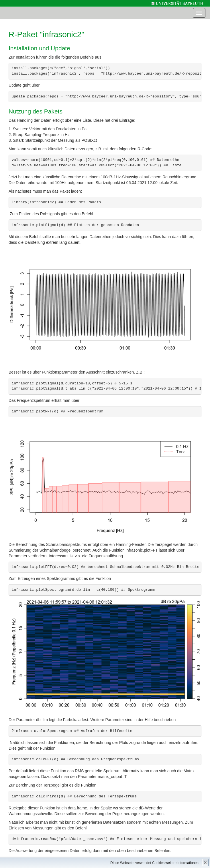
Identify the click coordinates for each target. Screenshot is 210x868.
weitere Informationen (182, 863)
